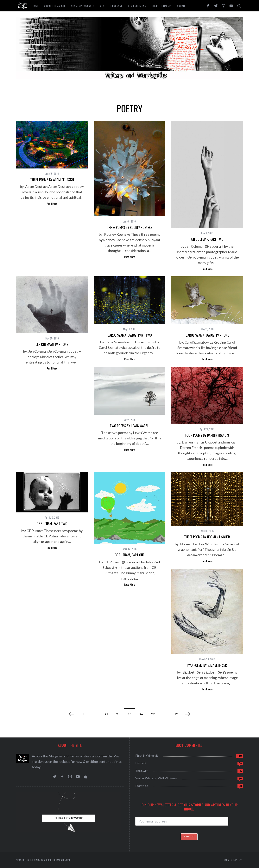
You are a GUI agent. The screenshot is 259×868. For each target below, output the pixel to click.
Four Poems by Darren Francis (207, 435)
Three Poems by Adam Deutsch (52, 180)
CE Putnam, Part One (129, 555)
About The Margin (55, 6)
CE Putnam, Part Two (52, 523)
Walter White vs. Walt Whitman (156, 778)
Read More (52, 204)
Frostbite (142, 786)
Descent (141, 763)
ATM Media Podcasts (83, 6)
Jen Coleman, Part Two (207, 239)
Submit (181, 6)
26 (141, 714)
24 (118, 714)
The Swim (142, 770)
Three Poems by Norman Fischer (207, 537)
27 (153, 714)
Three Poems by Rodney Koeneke (129, 227)
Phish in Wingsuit (147, 755)
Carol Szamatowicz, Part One (207, 335)
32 (176, 714)
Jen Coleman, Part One (52, 344)
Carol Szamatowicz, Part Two (130, 335)
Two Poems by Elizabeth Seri (207, 665)
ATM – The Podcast (111, 6)
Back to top (233, 860)
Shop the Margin (161, 6)
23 (106, 714)
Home (36, 6)
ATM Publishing (137, 6)
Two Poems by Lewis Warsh (130, 426)
